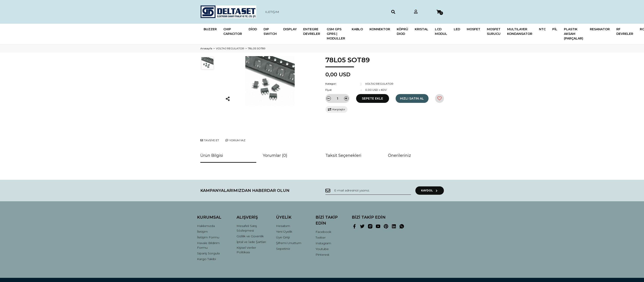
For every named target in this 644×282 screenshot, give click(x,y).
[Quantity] (337, 98)
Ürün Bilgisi (212, 139)
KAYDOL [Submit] (430, 174)
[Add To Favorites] (439, 98)
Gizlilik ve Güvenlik (250, 220)
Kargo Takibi (206, 243)
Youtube (322, 232)
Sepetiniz (283, 232)
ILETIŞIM (272, 12)
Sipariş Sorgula (208, 237)
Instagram (323, 227)
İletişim (202, 215)
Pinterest (322, 238)
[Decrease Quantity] (329, 98)
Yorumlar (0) (275, 139)
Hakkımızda (206, 209)
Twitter (321, 221)
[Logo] (228, 12)
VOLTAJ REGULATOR (379, 84)
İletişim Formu (208, 221)
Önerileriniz (399, 139)
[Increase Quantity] (346, 98)
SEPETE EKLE (372, 98)
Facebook (323, 215)
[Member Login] (416, 12)
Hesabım (283, 209)
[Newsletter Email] (368, 174)
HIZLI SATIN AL (412, 98)
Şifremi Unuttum (289, 227)
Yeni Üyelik (284, 215)
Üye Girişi (283, 221)
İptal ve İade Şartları (251, 225)
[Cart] (439, 12)
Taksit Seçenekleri (343, 139)
